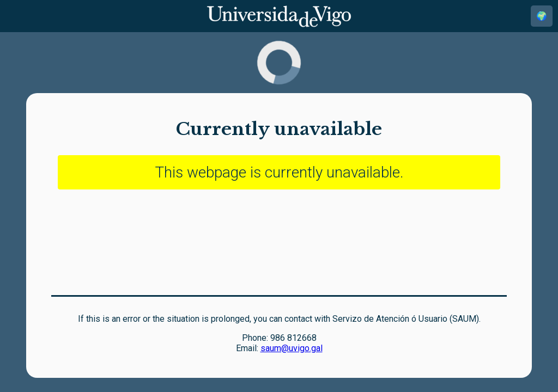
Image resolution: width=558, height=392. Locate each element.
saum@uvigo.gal (292, 348)
